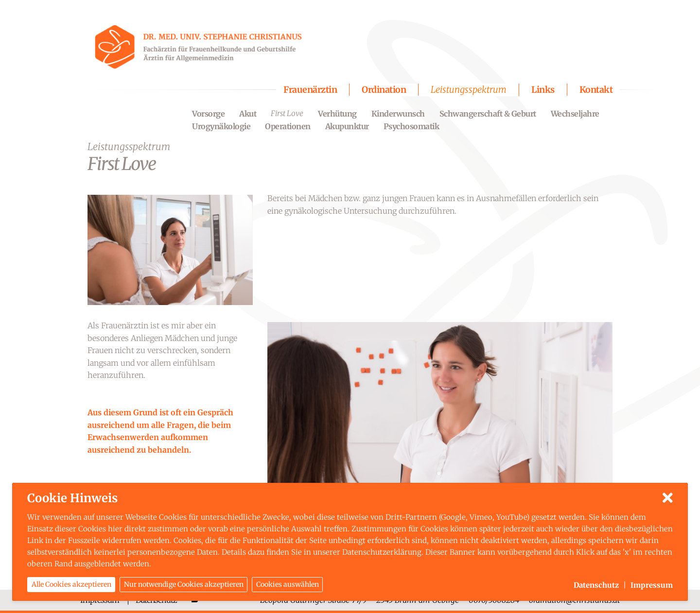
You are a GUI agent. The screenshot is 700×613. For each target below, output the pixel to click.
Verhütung (337, 114)
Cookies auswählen (288, 585)
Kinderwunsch (398, 114)
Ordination (384, 90)
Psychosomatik (411, 126)
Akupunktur (347, 126)
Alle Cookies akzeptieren (71, 585)
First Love (287, 113)
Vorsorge (208, 114)
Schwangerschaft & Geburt (488, 114)
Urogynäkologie (221, 126)
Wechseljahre (575, 114)
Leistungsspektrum (469, 90)
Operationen (288, 126)
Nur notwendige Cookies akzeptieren (184, 585)
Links (543, 90)
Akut (248, 114)
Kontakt (596, 90)
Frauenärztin (310, 90)
